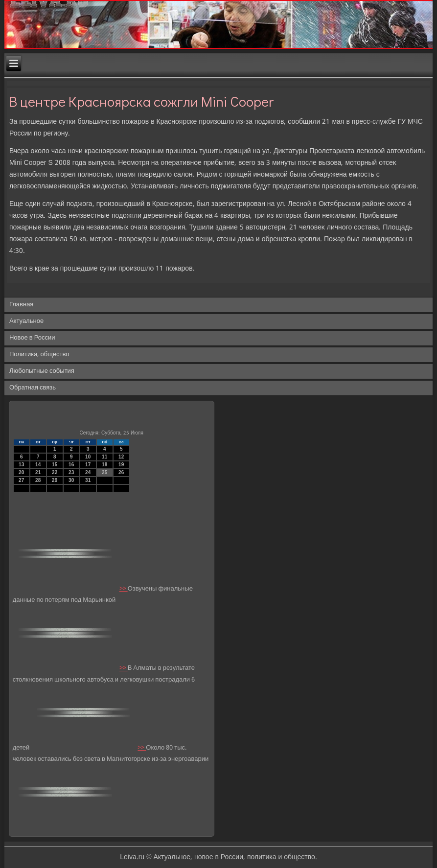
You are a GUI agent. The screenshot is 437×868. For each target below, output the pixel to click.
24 (88, 472)
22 (55, 472)
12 (121, 457)
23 (71, 472)
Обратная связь (33, 388)
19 (121, 465)
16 (71, 465)
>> (124, 589)
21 (38, 472)
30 (71, 480)
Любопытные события (42, 371)
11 (104, 457)
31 (88, 480)
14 (38, 465)
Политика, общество (39, 354)
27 (21, 480)
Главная (21, 305)
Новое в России (32, 338)
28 (38, 480)
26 (121, 472)
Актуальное (26, 321)
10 (88, 457)
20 (21, 472)
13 (21, 465)
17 (88, 465)
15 (55, 465)
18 (104, 465)
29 (55, 480)
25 (104, 472)
